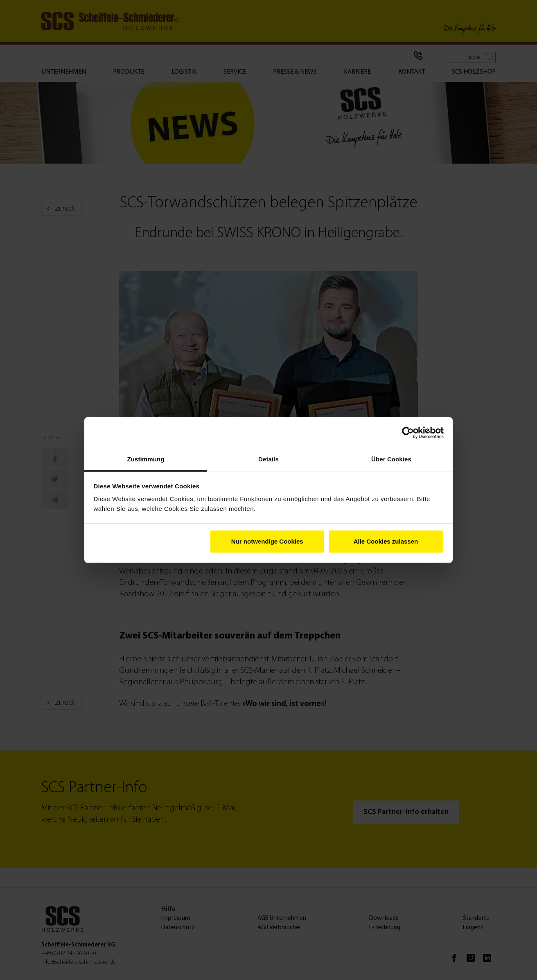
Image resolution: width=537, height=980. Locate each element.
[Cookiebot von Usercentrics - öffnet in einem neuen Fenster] (408, 433)
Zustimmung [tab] (146, 459)
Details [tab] (268, 459)
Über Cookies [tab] (391, 459)
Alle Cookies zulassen (386, 541)
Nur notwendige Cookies (267, 541)
